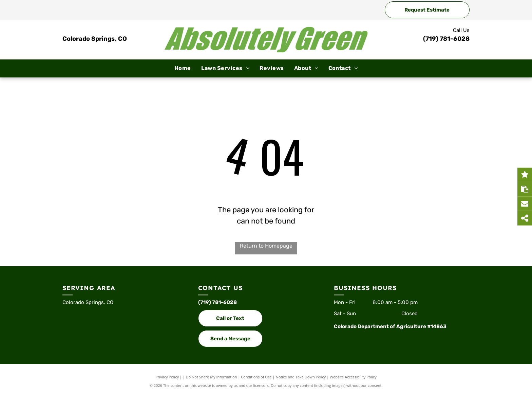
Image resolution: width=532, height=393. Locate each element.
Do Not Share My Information (212, 377)
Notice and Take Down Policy (301, 377)
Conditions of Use (256, 377)
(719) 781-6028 (446, 39)
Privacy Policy (167, 377)
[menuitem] (183, 68)
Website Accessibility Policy (353, 377)
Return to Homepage (266, 246)
